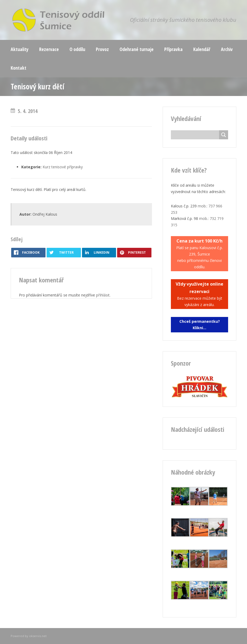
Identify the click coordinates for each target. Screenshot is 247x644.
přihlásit (103, 295)
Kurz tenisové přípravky (63, 167)
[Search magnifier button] (224, 135)
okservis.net (38, 636)
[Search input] (196, 135)
